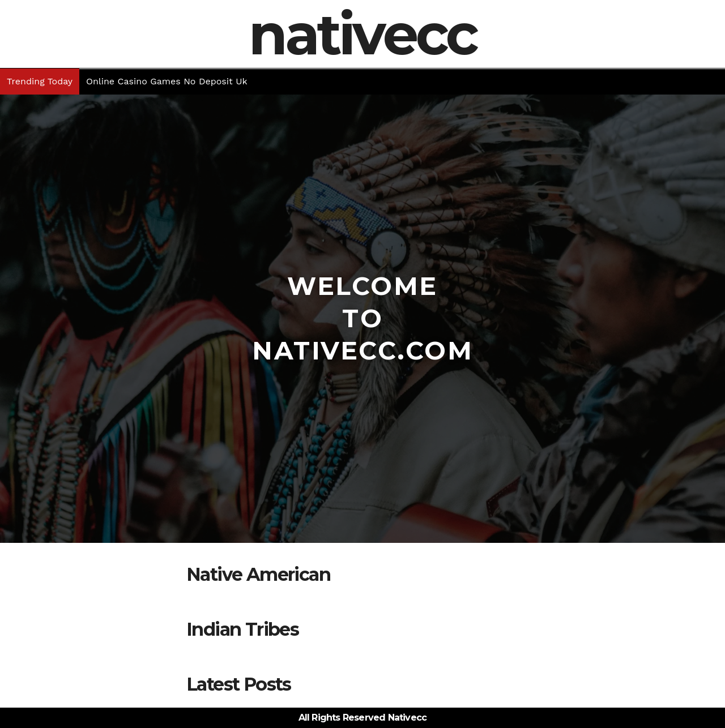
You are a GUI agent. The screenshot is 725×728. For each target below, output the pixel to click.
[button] (717, 82)
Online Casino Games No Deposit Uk (167, 81)
